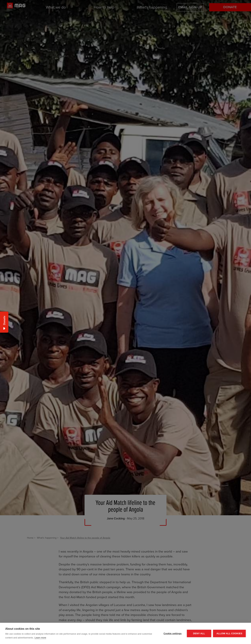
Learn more (40, 638)
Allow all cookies (229, 633)
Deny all (199, 633)
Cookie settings (173, 633)
